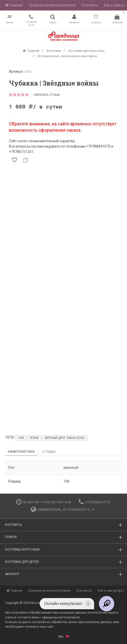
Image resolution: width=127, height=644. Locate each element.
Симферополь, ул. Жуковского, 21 (63, 510)
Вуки (34, 438)
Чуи (21, 438)
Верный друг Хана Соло (65, 438)
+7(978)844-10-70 (94, 502)
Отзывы (49, 452)
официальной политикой (61, 617)
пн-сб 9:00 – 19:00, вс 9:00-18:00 (44, 502)
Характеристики (21, 452)
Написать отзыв (47, 95)
